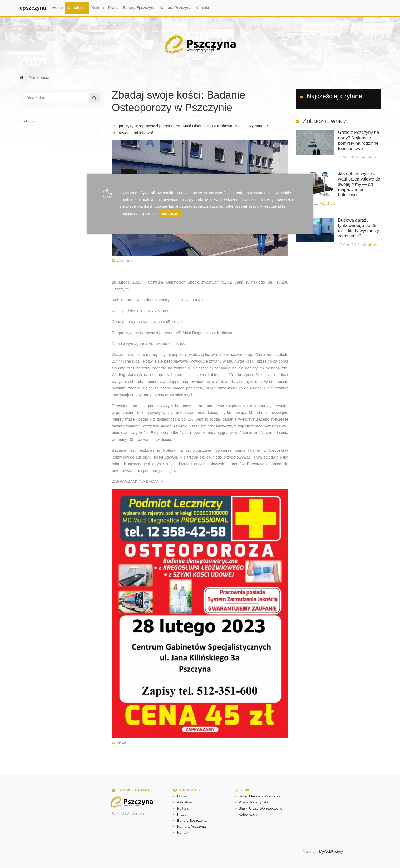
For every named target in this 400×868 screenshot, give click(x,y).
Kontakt (202, 8)
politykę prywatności (238, 206)
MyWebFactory (331, 852)
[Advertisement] (62, 177)
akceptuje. (170, 214)
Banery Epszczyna (139, 8)
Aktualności (77, 8)
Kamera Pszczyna (176, 8)
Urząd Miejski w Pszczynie (260, 796)
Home (58, 8)
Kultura (98, 8)
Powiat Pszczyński (253, 802)
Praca (113, 8)
